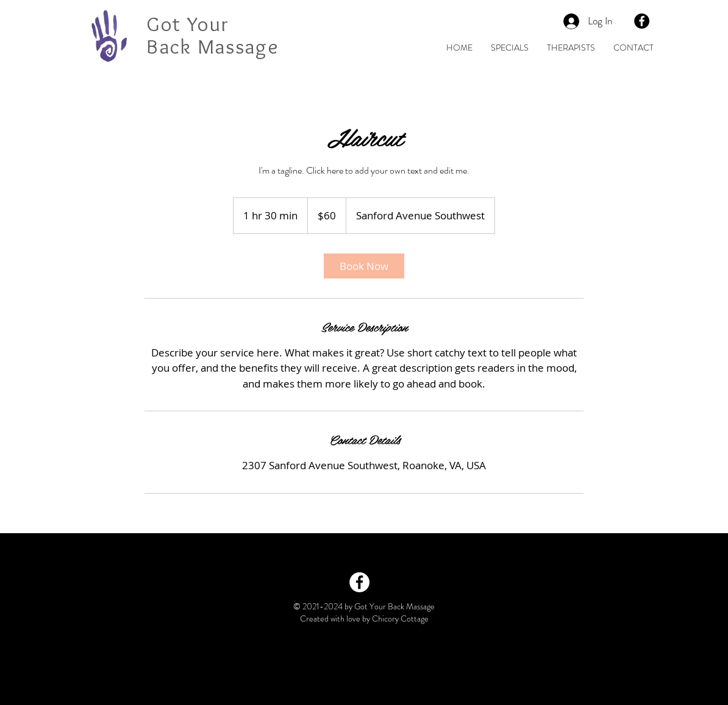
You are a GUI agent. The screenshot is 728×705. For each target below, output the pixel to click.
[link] (364, 266)
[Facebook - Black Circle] (642, 21)
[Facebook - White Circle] (359, 582)
